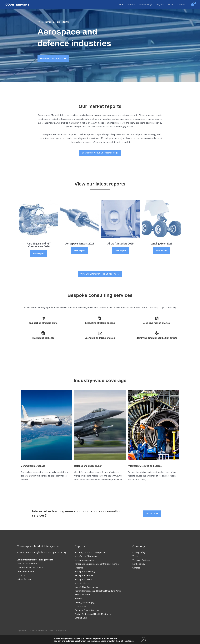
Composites (80, 606)
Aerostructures (82, 583)
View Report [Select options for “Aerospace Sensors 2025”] (80, 251)
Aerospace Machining (85, 571)
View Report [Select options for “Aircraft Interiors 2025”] (120, 251)
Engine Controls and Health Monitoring (93, 614)
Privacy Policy (139, 552)
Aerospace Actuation (84, 560)
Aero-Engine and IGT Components (91, 552)
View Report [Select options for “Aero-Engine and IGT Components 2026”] (39, 254)
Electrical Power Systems (87, 610)
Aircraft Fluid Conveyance (87, 587)
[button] (100, 274)
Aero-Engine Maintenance (87, 556)
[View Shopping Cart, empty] (192, 5)
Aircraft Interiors (82, 595)
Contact (136, 568)
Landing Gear (81, 618)
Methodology (139, 564)
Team (135, 556)
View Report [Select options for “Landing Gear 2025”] (161, 251)
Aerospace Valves (83, 579)
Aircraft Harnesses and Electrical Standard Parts (98, 591)
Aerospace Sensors (84, 575)
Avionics (78, 598)
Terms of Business (141, 560)
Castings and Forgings (85, 602)
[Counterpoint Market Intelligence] (17, 4)
